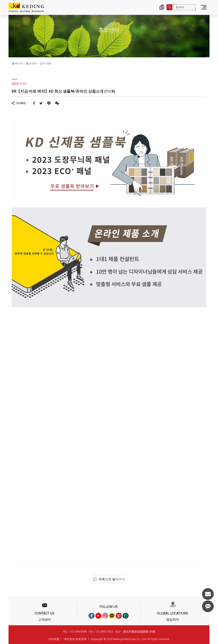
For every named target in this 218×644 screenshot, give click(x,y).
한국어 (180, 7)
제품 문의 (162, 7)
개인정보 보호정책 (75, 639)
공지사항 (45, 63)
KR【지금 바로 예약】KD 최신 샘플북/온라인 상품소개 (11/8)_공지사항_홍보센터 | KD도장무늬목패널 (26, 7)
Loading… (49, 434)
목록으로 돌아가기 (109, 579)
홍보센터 (31, 63)
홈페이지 (17, 63)
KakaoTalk (208, 606)
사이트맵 (54, 639)
